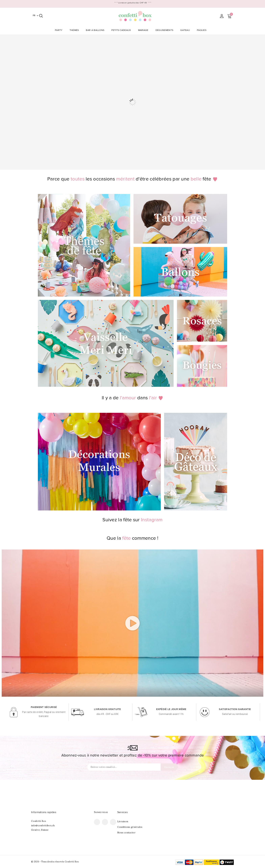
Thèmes (75, 30)
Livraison (123, 821)
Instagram (113, 822)
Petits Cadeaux (122, 30)
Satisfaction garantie (235, 709)
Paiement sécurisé (44, 707)
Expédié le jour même (171, 709)
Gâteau (186, 30)
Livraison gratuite (107, 709)
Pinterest (105, 822)
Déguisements (165, 30)
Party (60, 30)
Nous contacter (126, 833)
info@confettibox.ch (43, 825)
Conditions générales (130, 827)
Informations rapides (44, 812)
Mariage (144, 30)
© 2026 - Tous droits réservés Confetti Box (55, 862)
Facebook (97, 822)
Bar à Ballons (96, 30)
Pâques (203, 30)
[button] (132, 623)
